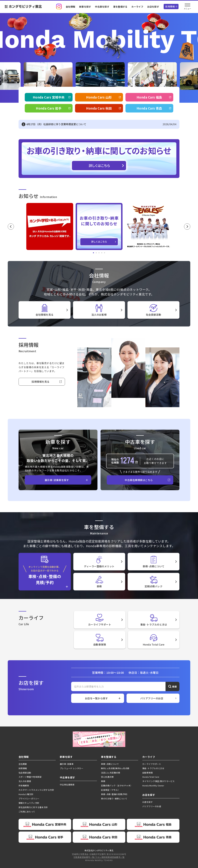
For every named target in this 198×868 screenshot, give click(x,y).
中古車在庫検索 (67, 785)
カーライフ (137, 7)
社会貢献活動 (25, 773)
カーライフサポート (152, 764)
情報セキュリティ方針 (29, 803)
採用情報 (170, 6)
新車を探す (85, 7)
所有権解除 (24, 786)
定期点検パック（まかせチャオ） (117, 786)
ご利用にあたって (27, 812)
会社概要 (23, 764)
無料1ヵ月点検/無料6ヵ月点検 (115, 768)
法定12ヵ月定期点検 (111, 773)
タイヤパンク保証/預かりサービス (158, 781)
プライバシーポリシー (29, 799)
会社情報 (70, 7)
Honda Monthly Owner (153, 786)
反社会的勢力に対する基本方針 (33, 807)
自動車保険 (147, 773)
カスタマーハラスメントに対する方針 (36, 790)
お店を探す (153, 7)
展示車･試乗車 (67, 764)
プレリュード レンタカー (72, 768)
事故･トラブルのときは (153, 768)
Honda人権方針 (26, 794)
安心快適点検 (107, 777)
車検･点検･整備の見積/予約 (114, 794)
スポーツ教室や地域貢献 (30, 777)
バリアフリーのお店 (152, 806)
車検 (103, 781)
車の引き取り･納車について (114, 799)
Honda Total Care (151, 777)
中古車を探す (102, 7)
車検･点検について (110, 764)
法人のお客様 (25, 781)
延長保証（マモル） (110, 790)
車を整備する (120, 7)
